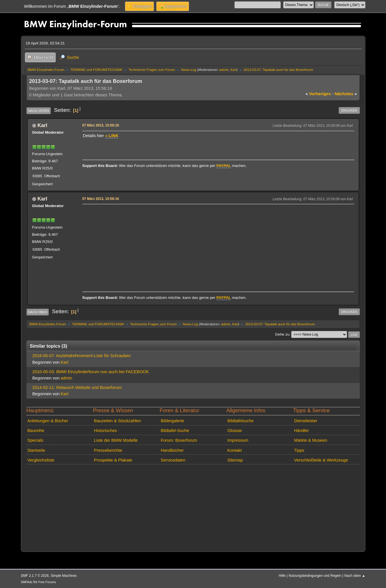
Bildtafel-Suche (175, 431)
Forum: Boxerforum (179, 440)
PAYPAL (224, 166)
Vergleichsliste (41, 460)
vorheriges (318, 94)
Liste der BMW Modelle (116, 440)
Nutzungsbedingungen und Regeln (315, 576)
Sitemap (235, 460)
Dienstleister (306, 421)
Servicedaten (173, 460)
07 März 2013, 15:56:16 (101, 125)
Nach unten (39, 111)
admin (224, 70)
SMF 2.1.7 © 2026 (35, 576)
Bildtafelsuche (240, 421)
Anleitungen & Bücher (48, 421)
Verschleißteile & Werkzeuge (321, 460)
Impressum (238, 440)
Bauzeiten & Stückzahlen (118, 421)
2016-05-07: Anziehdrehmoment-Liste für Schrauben (82, 356)
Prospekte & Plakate (113, 460)
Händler (302, 431)
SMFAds (27, 582)
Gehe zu (282, 334)
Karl (233, 70)
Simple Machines (64, 576)
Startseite (36, 450)
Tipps (299, 450)
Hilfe (282, 576)
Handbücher (172, 450)
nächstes (346, 94)
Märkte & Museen (311, 440)
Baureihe (36, 431)
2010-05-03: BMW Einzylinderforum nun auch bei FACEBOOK (91, 372)
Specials (35, 440)
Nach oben (38, 312)
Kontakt (234, 450)
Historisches (106, 431)
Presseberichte (108, 450)
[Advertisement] (217, 246)
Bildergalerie (172, 421)
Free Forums (47, 582)
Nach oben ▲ (355, 576)
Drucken (349, 110)
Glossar (235, 431)
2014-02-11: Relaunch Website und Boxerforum (77, 388)
